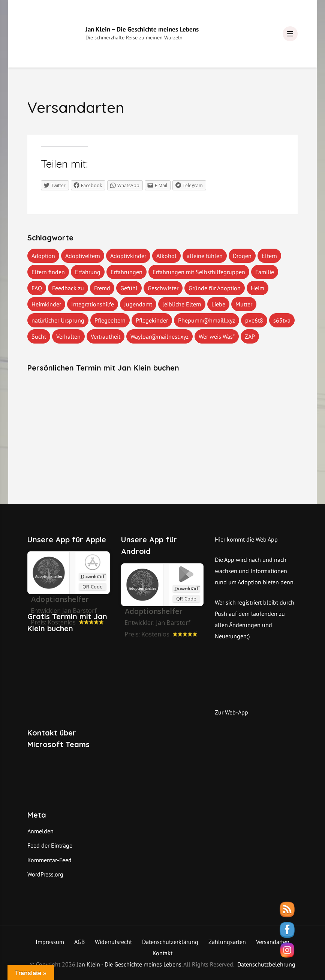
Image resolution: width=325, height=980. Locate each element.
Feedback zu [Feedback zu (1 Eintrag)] (68, 288)
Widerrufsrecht (113, 942)
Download (93, 576)
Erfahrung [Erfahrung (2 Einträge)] (88, 272)
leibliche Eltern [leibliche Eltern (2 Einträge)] (182, 304)
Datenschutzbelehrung (266, 964)
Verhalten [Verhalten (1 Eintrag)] (68, 336)
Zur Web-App (231, 712)
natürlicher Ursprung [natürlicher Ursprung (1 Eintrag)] (58, 320)
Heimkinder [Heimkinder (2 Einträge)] (46, 304)
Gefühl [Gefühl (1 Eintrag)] (129, 288)
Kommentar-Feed (49, 860)
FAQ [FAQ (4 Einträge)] (37, 288)
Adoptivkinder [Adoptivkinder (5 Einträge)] (128, 256)
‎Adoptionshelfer (60, 599)
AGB (79, 942)
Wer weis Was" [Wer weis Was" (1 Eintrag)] (217, 336)
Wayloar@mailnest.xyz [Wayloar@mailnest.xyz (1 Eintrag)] (160, 336)
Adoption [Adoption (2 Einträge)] (43, 256)
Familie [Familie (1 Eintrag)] (265, 272)
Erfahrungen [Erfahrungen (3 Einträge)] (127, 272)
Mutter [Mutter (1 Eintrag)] (244, 304)
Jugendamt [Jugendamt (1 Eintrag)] (138, 304)
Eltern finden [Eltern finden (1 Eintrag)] (48, 272)
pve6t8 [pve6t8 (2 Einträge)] (254, 320)
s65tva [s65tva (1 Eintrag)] (282, 320)
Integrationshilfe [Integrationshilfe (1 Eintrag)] (93, 304)
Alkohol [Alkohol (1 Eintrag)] (166, 256)
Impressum (50, 942)
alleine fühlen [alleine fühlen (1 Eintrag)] (205, 256)
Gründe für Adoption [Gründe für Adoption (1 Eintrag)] (215, 288)
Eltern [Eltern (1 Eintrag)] (269, 256)
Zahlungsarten (227, 942)
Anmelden (40, 831)
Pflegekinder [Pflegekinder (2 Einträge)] (152, 320)
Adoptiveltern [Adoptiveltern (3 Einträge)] (83, 256)
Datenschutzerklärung (170, 942)
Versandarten (273, 942)
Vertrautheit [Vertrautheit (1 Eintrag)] (106, 336)
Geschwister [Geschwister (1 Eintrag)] (163, 288)
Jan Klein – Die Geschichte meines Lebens (142, 29)
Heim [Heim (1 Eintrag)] (258, 288)
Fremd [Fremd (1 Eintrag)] (102, 288)
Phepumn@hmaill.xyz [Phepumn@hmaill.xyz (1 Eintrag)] (207, 320)
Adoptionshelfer (153, 611)
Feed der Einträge (50, 845)
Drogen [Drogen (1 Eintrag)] (242, 256)
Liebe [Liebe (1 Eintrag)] (218, 304)
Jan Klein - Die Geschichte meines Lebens (129, 964)
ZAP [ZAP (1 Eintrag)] (250, 336)
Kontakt (162, 953)
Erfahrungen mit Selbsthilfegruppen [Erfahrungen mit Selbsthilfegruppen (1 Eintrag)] (199, 272)
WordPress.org (45, 874)
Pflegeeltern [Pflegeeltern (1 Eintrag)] (110, 320)
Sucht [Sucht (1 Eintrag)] (39, 336)
